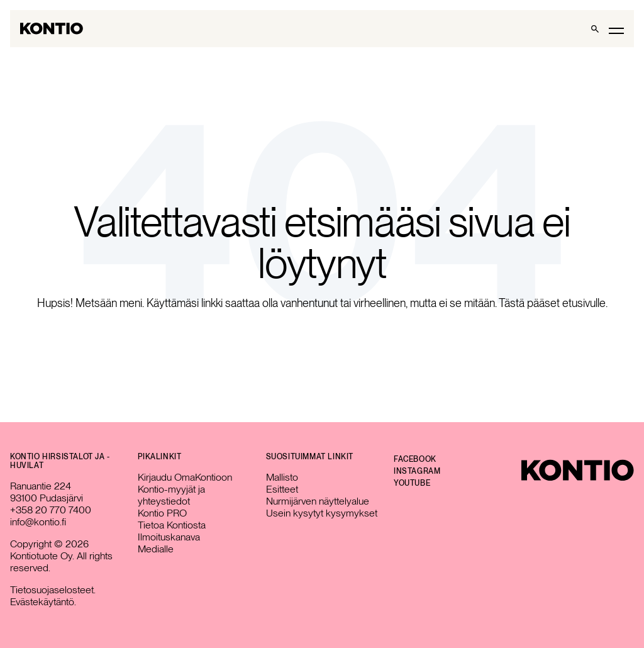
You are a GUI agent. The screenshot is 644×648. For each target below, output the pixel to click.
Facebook (415, 459)
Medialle (156, 549)
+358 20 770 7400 (51, 510)
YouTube (412, 483)
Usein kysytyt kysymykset (322, 513)
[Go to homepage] (52, 29)
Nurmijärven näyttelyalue (318, 501)
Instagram (417, 471)
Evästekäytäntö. (43, 602)
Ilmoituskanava (169, 537)
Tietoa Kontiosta (172, 525)
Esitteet (282, 489)
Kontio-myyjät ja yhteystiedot (171, 495)
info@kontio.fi (38, 522)
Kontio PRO (162, 513)
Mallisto (282, 477)
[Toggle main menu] (616, 30)
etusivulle (584, 303)
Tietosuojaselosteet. (53, 590)
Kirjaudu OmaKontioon (185, 477)
